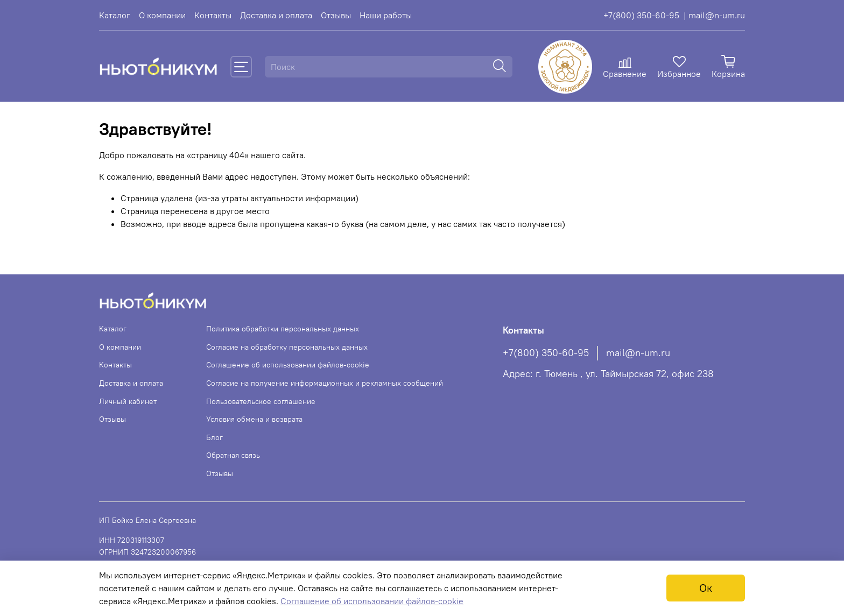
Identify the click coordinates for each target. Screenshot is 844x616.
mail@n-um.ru (638, 353)
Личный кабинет (128, 401)
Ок (706, 588)
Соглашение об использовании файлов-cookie (288, 365)
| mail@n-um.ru (714, 15)
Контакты (213, 15)
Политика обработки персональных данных (283, 329)
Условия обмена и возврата (254, 419)
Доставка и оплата (276, 15)
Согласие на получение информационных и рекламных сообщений (325, 383)
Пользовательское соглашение (261, 401)
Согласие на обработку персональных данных (287, 347)
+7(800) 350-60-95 (641, 15)
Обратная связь (233, 455)
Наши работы (386, 15)
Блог (214, 437)
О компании (162, 15)
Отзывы (336, 15)
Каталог (115, 15)
